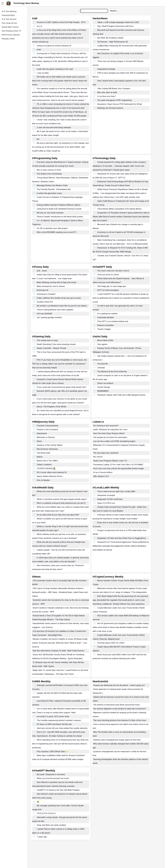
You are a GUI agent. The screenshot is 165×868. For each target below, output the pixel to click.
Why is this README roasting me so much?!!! (57, 232)
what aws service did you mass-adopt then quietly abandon (62, 728)
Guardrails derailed (106, 317)
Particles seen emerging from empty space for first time (117, 740)
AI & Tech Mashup (9, 11)
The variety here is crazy (47, 340)
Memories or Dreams (46, 437)
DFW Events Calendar (11, 35)
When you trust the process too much (53, 778)
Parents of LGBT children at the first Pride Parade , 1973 (61, 22)
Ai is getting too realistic (108, 314)
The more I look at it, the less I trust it (113, 271)
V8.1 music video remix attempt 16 (52, 472)
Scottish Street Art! (45, 302)
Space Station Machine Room (50, 476)
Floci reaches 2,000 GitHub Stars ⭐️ (53, 752)
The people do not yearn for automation (110, 437)
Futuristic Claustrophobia (48, 426)
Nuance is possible (105, 325)
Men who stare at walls (107, 92)
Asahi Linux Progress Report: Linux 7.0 (110, 461)
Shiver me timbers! (105, 383)
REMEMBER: (103, 391)
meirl (39, 50)
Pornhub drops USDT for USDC (111, 643)
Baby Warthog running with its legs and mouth (57, 282)
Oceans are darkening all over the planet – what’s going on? (119, 685)
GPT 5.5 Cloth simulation (108, 290)
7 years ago (42, 837)
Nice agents (102, 344)
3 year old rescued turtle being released (54, 127)
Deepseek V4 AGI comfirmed (110, 499)
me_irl (39, 26)
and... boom (42, 271)
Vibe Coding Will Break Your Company (114, 89)
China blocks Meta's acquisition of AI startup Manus (119, 209)
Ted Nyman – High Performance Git (113, 42)
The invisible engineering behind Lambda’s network (59, 720)
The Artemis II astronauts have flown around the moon (116, 705)
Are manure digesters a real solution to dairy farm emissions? (120, 709)
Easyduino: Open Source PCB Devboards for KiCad (120, 104)
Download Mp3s (8, 15)
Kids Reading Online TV (11, 31)
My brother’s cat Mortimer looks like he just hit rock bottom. (62, 306)
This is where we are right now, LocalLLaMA (116, 491)
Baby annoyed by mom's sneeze (51, 286)
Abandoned (42, 433)
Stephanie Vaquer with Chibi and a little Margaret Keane (121, 395)
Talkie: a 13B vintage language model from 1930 (118, 22)
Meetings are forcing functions (110, 108)
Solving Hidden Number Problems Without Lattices (59, 205)
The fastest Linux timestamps (49, 174)
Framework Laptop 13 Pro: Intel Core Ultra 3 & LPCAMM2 (118, 465)
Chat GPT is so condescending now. (113, 321)
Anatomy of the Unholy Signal (50, 445)
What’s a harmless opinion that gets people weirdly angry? (62, 499)
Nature (40, 457)
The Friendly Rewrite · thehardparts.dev (54, 189)
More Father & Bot (105, 340)
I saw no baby (43, 73)
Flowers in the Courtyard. (48, 430)
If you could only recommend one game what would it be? (62, 387)
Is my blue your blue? (107, 96)
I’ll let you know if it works (108, 275)
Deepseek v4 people (106, 495)
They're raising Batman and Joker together (55, 310)
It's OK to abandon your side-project (52, 228)
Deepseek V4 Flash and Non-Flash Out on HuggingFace (122, 538)
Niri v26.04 (98, 457)
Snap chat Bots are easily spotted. (51, 825)
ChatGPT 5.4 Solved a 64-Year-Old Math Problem (58, 790)
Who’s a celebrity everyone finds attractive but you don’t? (61, 503)
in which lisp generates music (49, 193)
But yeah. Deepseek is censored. (51, 774)
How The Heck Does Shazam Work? (109, 433)
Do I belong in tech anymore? (106, 426)
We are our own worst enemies (50, 213)
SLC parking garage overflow (49, 317)
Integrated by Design (106, 69)
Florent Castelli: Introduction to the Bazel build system (60, 217)
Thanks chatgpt (104, 329)
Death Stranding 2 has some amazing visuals (56, 344)
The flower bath (43, 453)
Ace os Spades (43, 480)
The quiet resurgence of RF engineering (114, 100)
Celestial (101, 368)
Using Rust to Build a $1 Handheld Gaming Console (59, 209)
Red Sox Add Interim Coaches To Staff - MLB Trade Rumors (58, 651)
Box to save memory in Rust (49, 170)
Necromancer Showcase (47, 449)
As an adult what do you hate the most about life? (58, 515)
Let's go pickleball (44, 314)
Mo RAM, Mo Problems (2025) (110, 38)
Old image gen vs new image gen (112, 286)
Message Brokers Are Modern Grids (52, 185)
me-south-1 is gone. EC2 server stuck (53, 716)
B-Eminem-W (43, 290)
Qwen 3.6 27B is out (106, 503)
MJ (38, 139)
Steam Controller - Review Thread (51, 348)
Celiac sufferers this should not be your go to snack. (59, 298)
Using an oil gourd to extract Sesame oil (54, 46)
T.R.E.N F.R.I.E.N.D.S (46, 813)
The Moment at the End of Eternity (112, 372)
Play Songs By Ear (9, 23)
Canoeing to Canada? (46, 294)
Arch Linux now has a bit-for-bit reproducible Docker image (118, 468)
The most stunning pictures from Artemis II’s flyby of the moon (120, 720)
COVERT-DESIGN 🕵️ (46, 468)
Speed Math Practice (10, 27)
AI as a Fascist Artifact (103, 472)
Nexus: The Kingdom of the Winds (51, 407)
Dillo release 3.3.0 (101, 476)
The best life (103, 364)
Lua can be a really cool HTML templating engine (114, 441)
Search (113, 11)
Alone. (40, 441)
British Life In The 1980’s (47, 461)
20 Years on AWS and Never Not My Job (54, 724)
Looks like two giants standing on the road (55, 69)
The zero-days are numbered (106, 453)
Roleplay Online (8, 39)
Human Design (104, 387)
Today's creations (44, 465)
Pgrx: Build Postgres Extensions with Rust (115, 26)
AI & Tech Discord (9, 19)
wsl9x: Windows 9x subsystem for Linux (110, 430)
